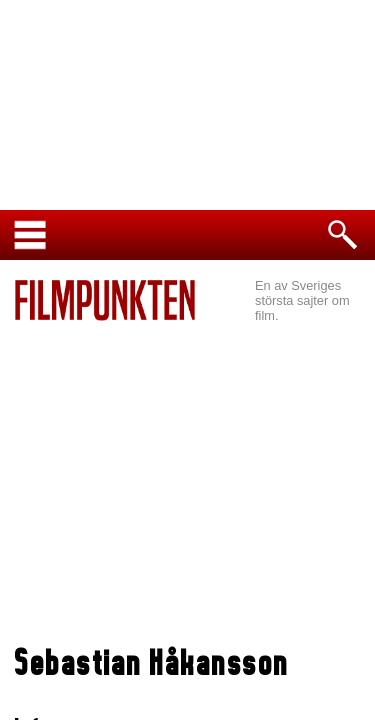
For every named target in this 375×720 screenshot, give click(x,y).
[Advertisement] (187, 486)
